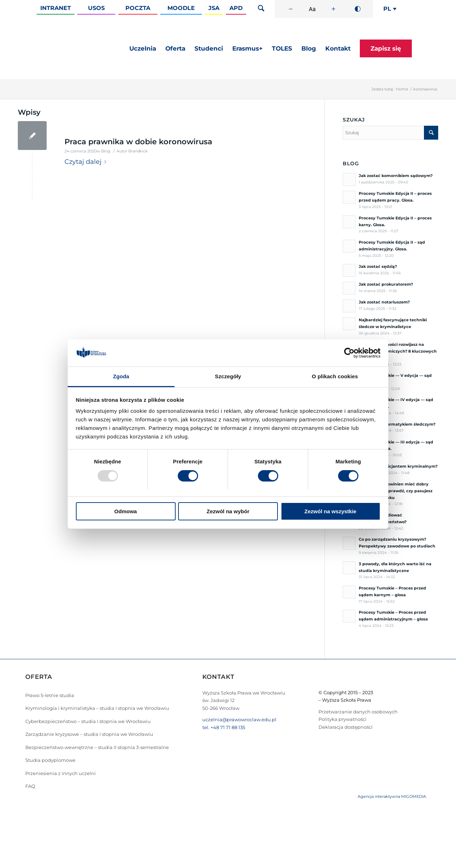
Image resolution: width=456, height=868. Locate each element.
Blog (106, 151)
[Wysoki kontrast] (358, 9)
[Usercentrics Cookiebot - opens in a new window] (349, 353)
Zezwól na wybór (228, 511)
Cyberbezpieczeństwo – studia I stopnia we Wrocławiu (88, 721)
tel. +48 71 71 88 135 (224, 727)
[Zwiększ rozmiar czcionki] (333, 9)
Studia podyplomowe (50, 760)
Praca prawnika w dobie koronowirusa (138, 142)
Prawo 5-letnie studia (50, 695)
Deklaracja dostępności (346, 727)
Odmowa (126, 511)
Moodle (181, 8)
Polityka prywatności (343, 719)
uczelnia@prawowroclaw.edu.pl (239, 719)
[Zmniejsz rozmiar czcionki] (291, 9)
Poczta (138, 8)
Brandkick (138, 151)
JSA (214, 8)
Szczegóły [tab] (228, 376)
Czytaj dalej (87, 162)
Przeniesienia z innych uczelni (61, 773)
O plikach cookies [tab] (335, 376)
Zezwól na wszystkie (331, 511)
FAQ (30, 786)
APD (236, 8)
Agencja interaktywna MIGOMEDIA (392, 796)
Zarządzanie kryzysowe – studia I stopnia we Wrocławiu (89, 734)
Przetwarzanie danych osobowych (358, 712)
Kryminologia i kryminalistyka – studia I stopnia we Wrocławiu (97, 708)
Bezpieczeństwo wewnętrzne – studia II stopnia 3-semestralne (97, 747)
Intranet (56, 8)
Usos (96, 8)
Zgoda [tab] (121, 376)
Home (402, 89)
